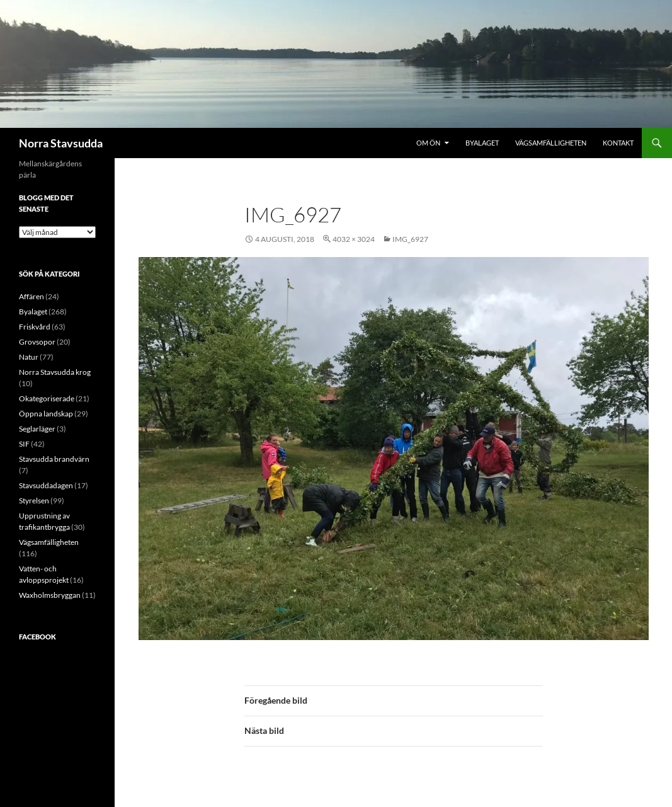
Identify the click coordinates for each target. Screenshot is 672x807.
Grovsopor (37, 342)
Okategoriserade (47, 398)
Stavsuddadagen (46, 485)
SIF (24, 444)
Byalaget (482, 143)
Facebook (37, 637)
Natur (29, 357)
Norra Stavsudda (61, 143)
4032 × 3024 (354, 239)
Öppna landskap (46, 414)
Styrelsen (34, 501)
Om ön (428, 143)
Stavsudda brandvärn (54, 459)
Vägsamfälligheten (551, 143)
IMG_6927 (410, 239)
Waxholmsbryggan (50, 595)
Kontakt (618, 143)
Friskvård (35, 327)
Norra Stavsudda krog (55, 372)
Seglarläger (37, 429)
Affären (31, 296)
